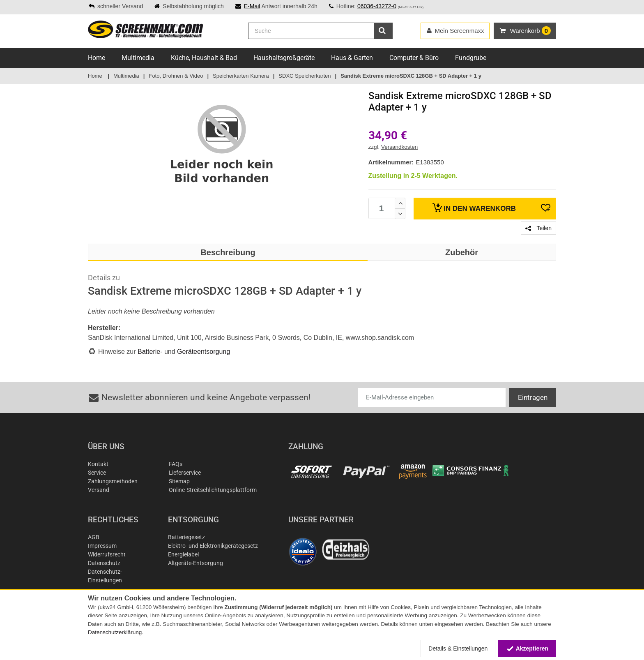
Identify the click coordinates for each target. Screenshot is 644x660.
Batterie (149, 352)
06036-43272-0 (377, 6)
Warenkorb (474, 208)
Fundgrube (471, 58)
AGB (94, 537)
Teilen (538, 228)
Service (97, 473)
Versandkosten (399, 147)
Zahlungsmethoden (113, 481)
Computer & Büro (414, 58)
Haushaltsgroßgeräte (284, 58)
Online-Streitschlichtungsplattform (213, 490)
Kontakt (98, 464)
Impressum (102, 546)
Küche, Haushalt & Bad (204, 58)
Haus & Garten (352, 58)
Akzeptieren (527, 648)
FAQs (176, 464)
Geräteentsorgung (204, 352)
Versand (99, 490)
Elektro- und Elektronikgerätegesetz (213, 546)
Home (97, 58)
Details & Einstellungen (458, 648)
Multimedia (138, 58)
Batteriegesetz (186, 537)
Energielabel (183, 554)
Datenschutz (104, 563)
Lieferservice (185, 473)
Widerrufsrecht (107, 554)
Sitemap (179, 481)
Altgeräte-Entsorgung (195, 563)
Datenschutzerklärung (115, 632)
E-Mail (252, 6)
